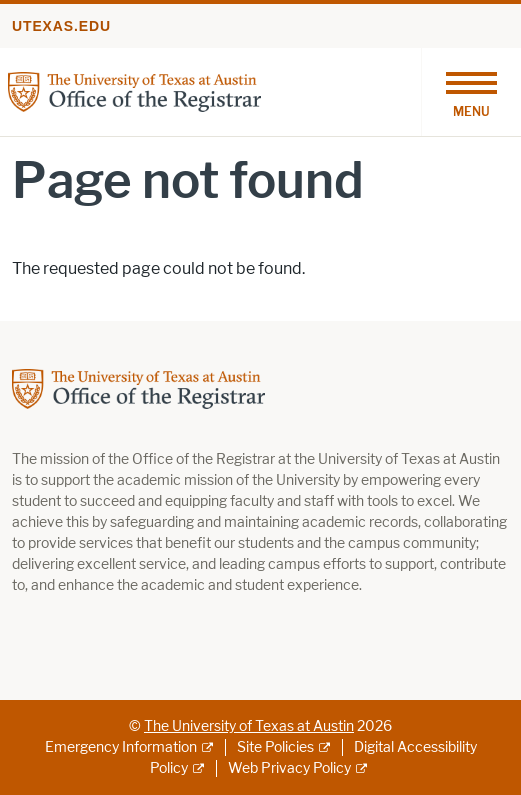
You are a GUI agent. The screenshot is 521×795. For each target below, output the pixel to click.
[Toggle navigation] (471, 92)
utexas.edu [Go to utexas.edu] (61, 26)
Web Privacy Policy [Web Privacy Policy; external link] (289, 768)
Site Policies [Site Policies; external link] (275, 747)
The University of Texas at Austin (249, 726)
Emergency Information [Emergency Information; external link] (121, 747)
